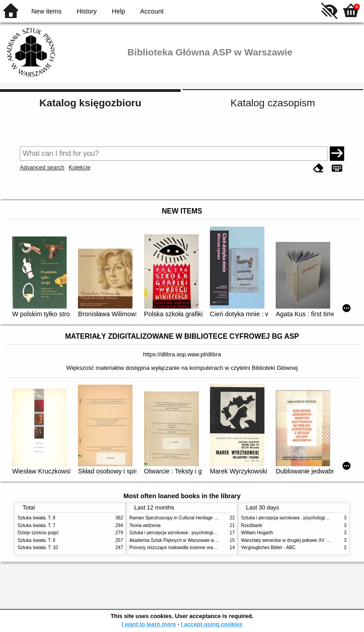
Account (152, 11)
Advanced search (42, 167)
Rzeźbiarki (252, 525)
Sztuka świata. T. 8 (36, 518)
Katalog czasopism (273, 103)
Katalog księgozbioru (90, 103)
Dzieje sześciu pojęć (38, 533)
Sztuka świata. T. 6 (36, 540)
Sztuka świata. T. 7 (36, 525)
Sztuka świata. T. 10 (38, 548)
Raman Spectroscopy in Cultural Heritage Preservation (184, 518)
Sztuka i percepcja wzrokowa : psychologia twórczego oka (188, 533)
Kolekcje (79, 167)
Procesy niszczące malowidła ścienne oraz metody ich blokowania (196, 548)
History (87, 11)
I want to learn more (149, 624)
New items (47, 11)
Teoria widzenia (145, 525)
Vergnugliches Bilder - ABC (268, 548)
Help (118, 11)
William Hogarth (257, 533)
